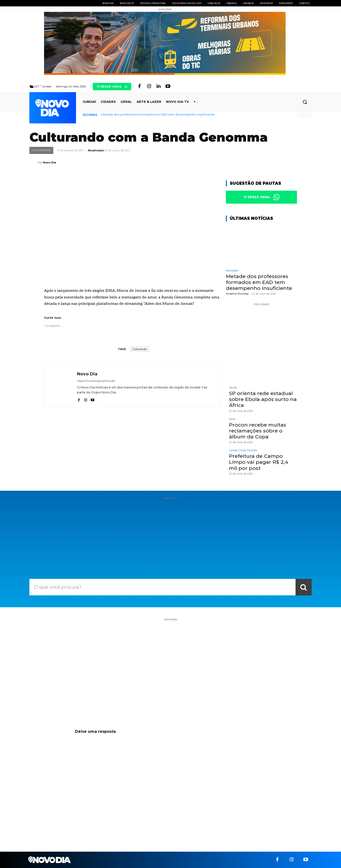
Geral (232, 419)
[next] (309, 115)
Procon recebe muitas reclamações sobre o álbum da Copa (258, 431)
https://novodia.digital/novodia (96, 381)
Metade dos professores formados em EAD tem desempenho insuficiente (158, 114)
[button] (305, 102)
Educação (232, 271)
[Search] (304, 587)
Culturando (41, 150)
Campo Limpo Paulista (243, 450)
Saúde (233, 388)
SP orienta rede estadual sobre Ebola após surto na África (263, 399)
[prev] (301, 115)
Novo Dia (49, 162)
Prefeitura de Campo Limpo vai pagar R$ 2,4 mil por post (259, 462)
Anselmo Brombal (237, 294)
